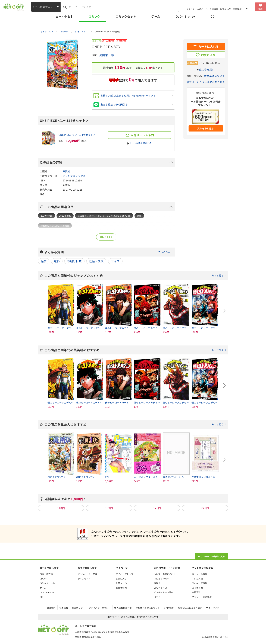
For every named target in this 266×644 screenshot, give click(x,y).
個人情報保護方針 (123, 608)
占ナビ (157, 597)
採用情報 (64, 608)
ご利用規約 (169, 608)
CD (213, 16)
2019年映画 (47, 216)
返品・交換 (96, 261)
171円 (157, 508)
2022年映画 (65, 216)
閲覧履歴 (237, 9)
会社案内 (51, 608)
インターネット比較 (164, 592)
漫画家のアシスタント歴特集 (55, 226)
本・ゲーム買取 (200, 574)
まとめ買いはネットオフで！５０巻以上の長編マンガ (104, 216)
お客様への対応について (148, 608)
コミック (94, 16)
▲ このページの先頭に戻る (211, 556)
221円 (205, 508)
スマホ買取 (197, 588)
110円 (61, 508)
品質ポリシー (78, 608)
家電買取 (196, 592)
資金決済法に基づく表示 (190, 608)
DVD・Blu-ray (185, 16)
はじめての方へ (162, 579)
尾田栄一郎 (107, 55)
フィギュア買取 (200, 583)
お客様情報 (121, 588)
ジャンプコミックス (74, 176)
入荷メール (202, 9)
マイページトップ (125, 574)
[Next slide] (225, 311)
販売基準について (214, 76)
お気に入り (226, 9)
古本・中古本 (64, 16)
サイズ (115, 261)
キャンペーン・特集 (88, 574)
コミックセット (126, 16)
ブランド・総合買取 (202, 597)
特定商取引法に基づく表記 (88, 637)
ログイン (191, 9)
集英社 (66, 171)
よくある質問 (109, 252)
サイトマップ (213, 608)
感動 (139, 216)
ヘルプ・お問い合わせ (165, 574)
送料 (57, 261)
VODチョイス (160, 588)
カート (249, 9)
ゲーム (156, 16)
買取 (260, 9)
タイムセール (84, 579)
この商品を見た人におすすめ (135, 424)
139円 (109, 508)
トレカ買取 (197, 579)
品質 (44, 261)
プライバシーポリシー (100, 608)
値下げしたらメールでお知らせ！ (206, 82)
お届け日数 (74, 261)
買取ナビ (158, 583)
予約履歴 (214, 9)
